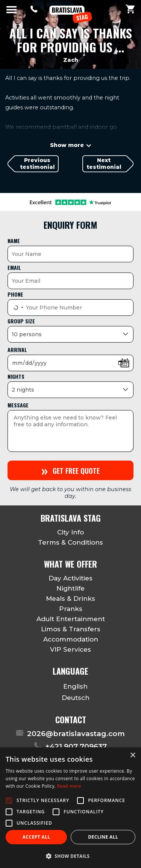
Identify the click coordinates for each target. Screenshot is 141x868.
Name (14, 241)
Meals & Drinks (70, 599)
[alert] (70, 808)
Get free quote (70, 470)
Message (18, 405)
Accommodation (71, 639)
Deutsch (70, 698)
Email (14, 267)
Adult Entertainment (71, 619)
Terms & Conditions (70, 542)
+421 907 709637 (76, 746)
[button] (70, 856)
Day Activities (70, 578)
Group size (21, 321)
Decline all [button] (103, 837)
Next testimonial (104, 164)
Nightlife (70, 588)
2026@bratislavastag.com (76, 734)
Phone (15, 294)
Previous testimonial (37, 164)
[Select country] (18, 308)
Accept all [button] (36, 837)
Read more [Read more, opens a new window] (69, 786)
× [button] (133, 755)
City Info (70, 532)
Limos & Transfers (71, 629)
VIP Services (70, 649)
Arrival (17, 350)
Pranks (71, 609)
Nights (16, 376)
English (70, 686)
